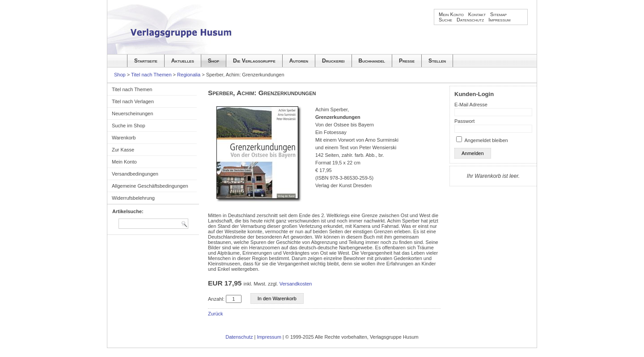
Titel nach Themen (151, 75)
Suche (445, 20)
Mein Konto (451, 14)
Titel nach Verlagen (133, 101)
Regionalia (189, 75)
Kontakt (477, 14)
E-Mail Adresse (471, 105)
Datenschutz (470, 20)
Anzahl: (216, 299)
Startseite (146, 61)
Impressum (499, 20)
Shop (214, 61)
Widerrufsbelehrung (133, 198)
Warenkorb (124, 138)
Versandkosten (296, 284)
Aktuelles (183, 61)
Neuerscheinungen (132, 113)
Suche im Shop (129, 126)
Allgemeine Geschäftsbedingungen (150, 186)
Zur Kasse (123, 150)
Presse (407, 61)
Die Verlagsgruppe (254, 61)
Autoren (299, 61)
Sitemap (498, 14)
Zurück (216, 314)
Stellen (437, 61)
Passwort (464, 121)
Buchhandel (372, 61)
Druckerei (333, 61)
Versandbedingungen (135, 174)
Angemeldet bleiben (486, 140)
